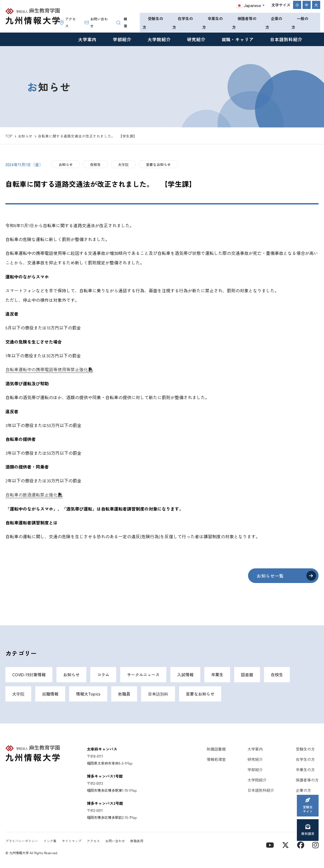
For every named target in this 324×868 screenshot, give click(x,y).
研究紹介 (196, 39)
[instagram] (315, 845)
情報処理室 (216, 759)
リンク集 (50, 841)
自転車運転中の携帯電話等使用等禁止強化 (47, 369)
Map (129, 763)
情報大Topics (88, 694)
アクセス (68, 22)
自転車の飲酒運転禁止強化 (31, 495)
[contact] (301, 845)
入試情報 (185, 675)
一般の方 (300, 23)
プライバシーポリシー (22, 841)
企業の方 (274, 23)
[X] (285, 845)
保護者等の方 (244, 23)
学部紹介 (122, 39)
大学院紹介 (159, 39)
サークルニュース (143, 675)
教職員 (124, 694)
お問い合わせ (96, 22)
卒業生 (217, 675)
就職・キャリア (238, 39)
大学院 (123, 164)
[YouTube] (270, 845)
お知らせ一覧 (270, 576)
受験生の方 (153, 23)
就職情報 (50, 694)
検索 (122, 22)
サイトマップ (72, 841)
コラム (103, 675)
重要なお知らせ (158, 164)
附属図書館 (216, 749)
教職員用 (137, 841)
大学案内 (87, 39)
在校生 (95, 164)
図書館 (247, 675)
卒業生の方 (212, 23)
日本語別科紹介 (286, 39)
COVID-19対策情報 (29, 675)
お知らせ (66, 164)
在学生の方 (183, 23)
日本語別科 (158, 694)
